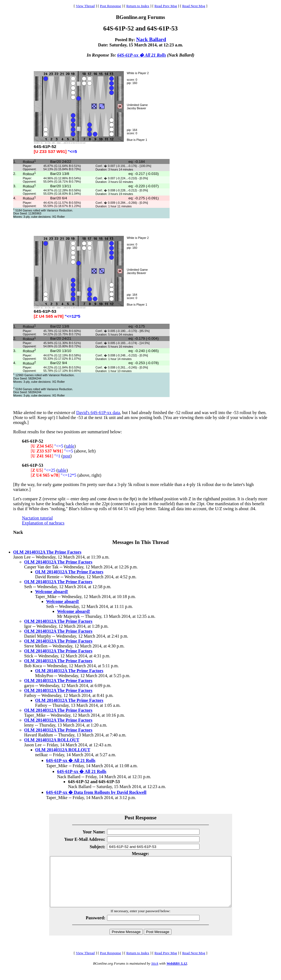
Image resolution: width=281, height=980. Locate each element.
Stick (155, 973)
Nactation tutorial (37, 518)
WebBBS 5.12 (177, 973)
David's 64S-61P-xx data (98, 413)
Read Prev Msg (166, 6)
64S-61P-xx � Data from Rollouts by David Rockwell (96, 792)
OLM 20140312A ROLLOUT (52, 740)
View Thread (85, 6)
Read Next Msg (194, 6)
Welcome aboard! (52, 592)
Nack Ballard (151, 39)
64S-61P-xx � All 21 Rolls (142, 55)
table (70, 446)
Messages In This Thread (140, 542)
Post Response (110, 6)
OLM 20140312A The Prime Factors (47, 552)
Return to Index (138, 6)
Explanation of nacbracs (43, 523)
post (67, 456)
